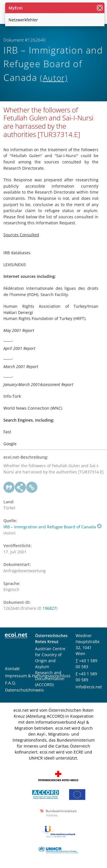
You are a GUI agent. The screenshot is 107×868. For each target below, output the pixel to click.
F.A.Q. (11, 683)
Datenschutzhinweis (25, 690)
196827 (49, 608)
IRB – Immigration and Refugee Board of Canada (53, 527)
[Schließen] (100, 8)
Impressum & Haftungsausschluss (38, 676)
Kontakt (12, 669)
